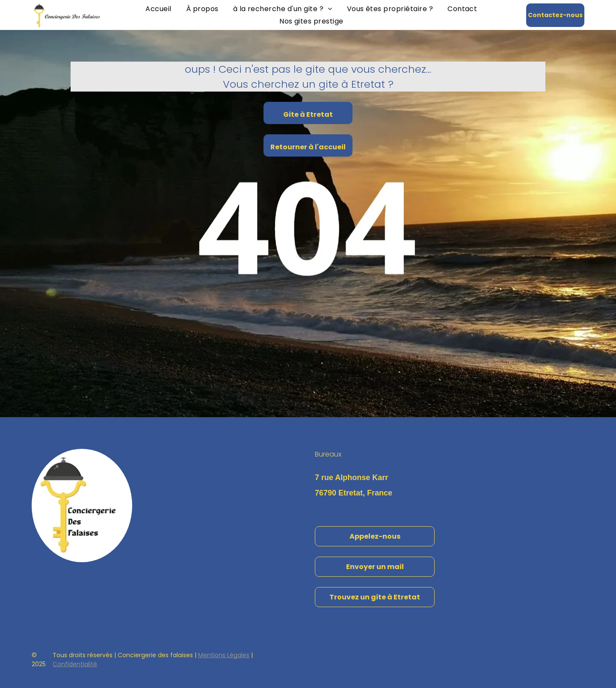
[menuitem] (158, 9)
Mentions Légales (224, 655)
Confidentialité (75, 664)
